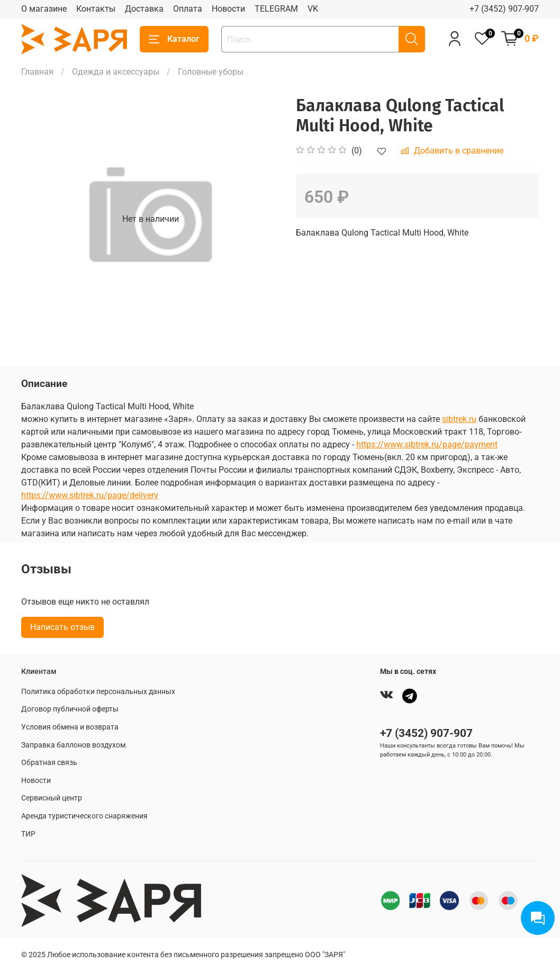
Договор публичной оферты (70, 709)
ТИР (28, 834)
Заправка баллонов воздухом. (74, 745)
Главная (37, 72)
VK (313, 9)
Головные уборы (211, 72)
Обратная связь (49, 763)
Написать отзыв (62, 627)
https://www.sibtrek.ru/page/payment (427, 444)
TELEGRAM (276, 9)
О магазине (44, 9)
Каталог (174, 39)
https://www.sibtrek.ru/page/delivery (90, 495)
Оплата (188, 9)
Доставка (144, 9)
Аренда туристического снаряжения (84, 816)
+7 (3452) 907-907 (504, 9)
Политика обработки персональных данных (98, 692)
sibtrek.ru (459, 419)
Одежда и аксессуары (116, 72)
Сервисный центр (52, 798)
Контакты (96, 9)
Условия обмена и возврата (70, 727)
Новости (228, 9)
